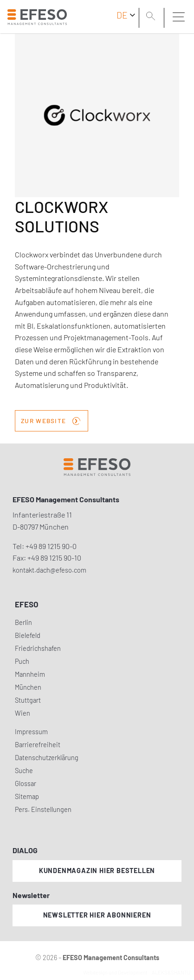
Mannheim (30, 674)
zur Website (51, 420)
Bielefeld (28, 635)
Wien (23, 713)
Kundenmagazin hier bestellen (97, 871)
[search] (152, 17)
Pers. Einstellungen (43, 809)
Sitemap (27, 796)
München (28, 687)
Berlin (23, 622)
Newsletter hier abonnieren (97, 915)
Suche (24, 771)
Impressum (31, 732)
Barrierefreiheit (38, 745)
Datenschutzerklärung (47, 758)
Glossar (26, 783)
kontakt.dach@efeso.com (49, 570)
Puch (22, 661)
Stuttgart (28, 700)
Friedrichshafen (38, 648)
